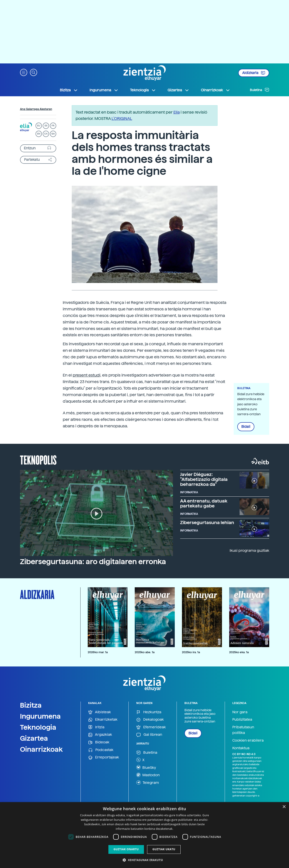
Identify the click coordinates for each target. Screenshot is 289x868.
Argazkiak (100, 735)
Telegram (148, 783)
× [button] (284, 807)
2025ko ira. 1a (191, 652)
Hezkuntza (149, 712)
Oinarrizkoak (41, 749)
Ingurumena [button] (104, 90)
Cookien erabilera (248, 740)
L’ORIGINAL (122, 118)
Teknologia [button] (143, 90)
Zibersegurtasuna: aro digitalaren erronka (93, 562)
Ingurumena (40, 716)
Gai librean (149, 735)
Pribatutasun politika (243, 730)
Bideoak (99, 742)
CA (46, 134)
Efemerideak (151, 727)
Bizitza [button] (69, 90)
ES (46, 126)
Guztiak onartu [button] (126, 849)
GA (53, 134)
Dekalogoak (150, 720)
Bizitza (31, 705)
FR (53, 126)
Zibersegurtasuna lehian (207, 523)
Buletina (260, 90)
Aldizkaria (254, 73)
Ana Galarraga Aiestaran (36, 109)
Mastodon (148, 775)
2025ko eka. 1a (239, 652)
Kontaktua (241, 748)
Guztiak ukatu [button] (164, 849)
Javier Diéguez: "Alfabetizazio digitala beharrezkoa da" (204, 479)
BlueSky (146, 767)
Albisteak (100, 712)
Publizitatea (242, 719)
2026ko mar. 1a (98, 652)
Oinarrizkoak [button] (215, 90)
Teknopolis (38, 460)
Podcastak (101, 750)
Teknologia (38, 727)
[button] (24, 72)
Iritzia (96, 727)
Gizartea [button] (178, 90)
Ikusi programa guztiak (249, 551)
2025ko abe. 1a (145, 652)
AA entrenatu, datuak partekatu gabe (204, 503)
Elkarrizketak (103, 720)
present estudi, (87, 375)
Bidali (246, 427)
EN (39, 134)
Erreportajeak (104, 757)
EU (39, 126)
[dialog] (144, 835)
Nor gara (240, 712)
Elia (177, 112)
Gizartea (34, 738)
